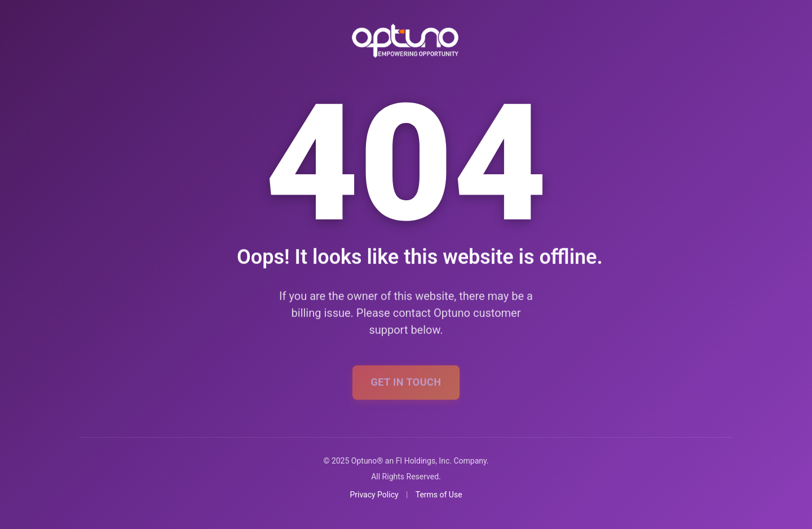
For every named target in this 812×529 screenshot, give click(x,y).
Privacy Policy (374, 495)
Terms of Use (439, 495)
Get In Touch (406, 385)
